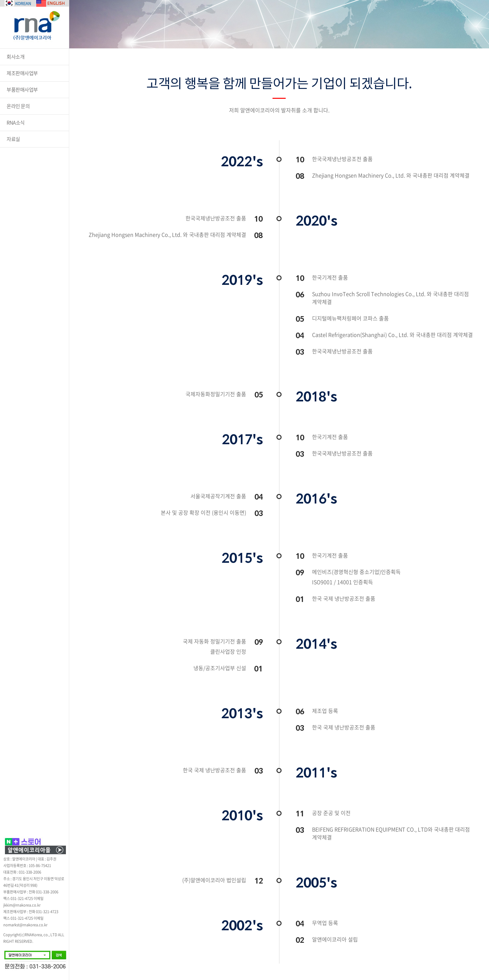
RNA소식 (16, 122)
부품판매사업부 (22, 90)
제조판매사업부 (22, 73)
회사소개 (15, 57)
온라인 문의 (18, 106)
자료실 (13, 139)
